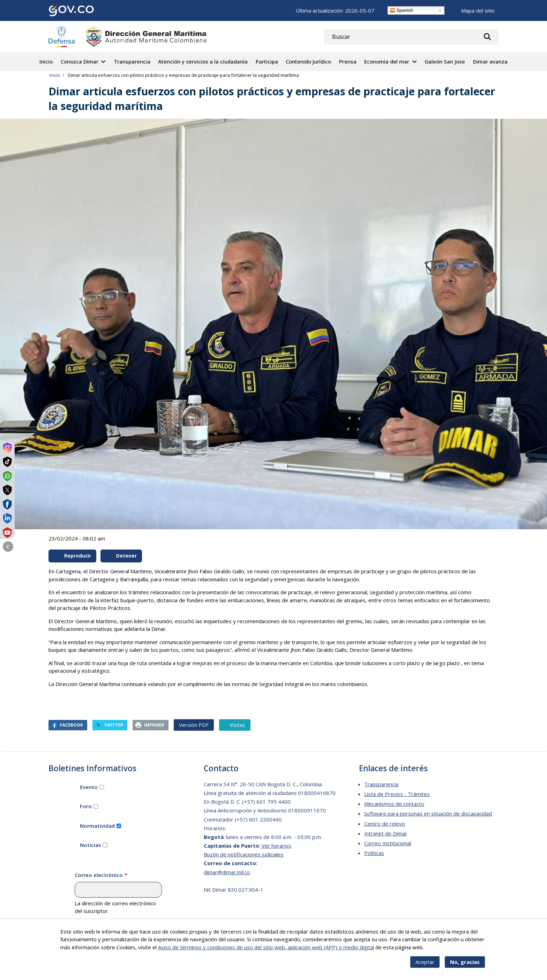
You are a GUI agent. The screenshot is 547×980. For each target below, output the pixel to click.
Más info (435, 951)
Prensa (348, 61)
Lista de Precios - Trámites (397, 794)
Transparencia (132, 61)
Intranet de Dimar (386, 833)
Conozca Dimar (80, 61)
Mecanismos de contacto (394, 804)
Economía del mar (387, 61)
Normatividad (97, 826)
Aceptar (425, 966)
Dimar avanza (490, 61)
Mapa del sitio (478, 10)
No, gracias (465, 966)
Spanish (402, 10)
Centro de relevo (385, 824)
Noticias (91, 845)
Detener (122, 556)
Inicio (46, 61)
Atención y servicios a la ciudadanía (203, 61)
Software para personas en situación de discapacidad (428, 813)
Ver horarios (276, 846)
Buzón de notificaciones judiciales (244, 854)
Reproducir (73, 556)
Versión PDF (194, 725)
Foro (86, 806)
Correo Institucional (388, 843)
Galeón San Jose (445, 61)
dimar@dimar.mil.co (227, 872)
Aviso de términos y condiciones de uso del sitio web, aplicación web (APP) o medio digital (266, 951)
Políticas (374, 853)
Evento (89, 787)
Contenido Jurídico (308, 61)
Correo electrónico (99, 875)
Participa (267, 61)
